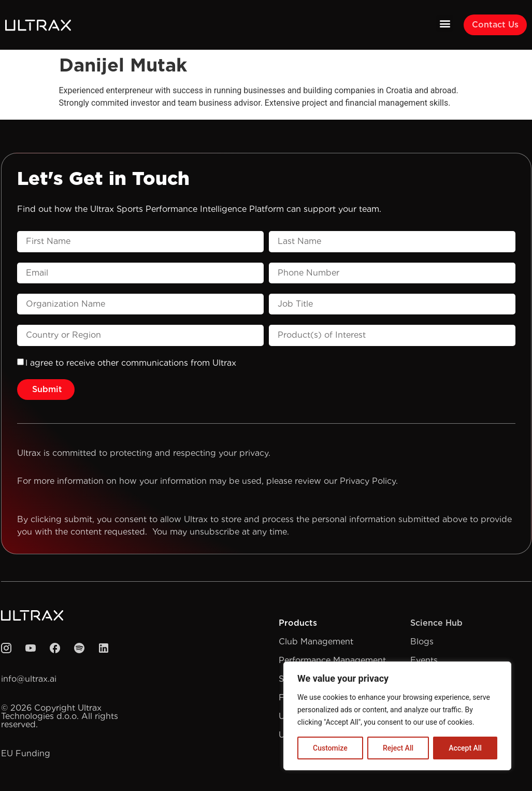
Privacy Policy (368, 481)
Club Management (316, 642)
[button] (445, 23)
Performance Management (332, 660)
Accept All (465, 748)
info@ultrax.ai (29, 679)
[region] (397, 716)
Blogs (422, 642)
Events (424, 660)
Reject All (398, 748)
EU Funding (26, 753)
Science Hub (436, 623)
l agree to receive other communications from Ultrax (131, 363)
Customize (330, 748)
